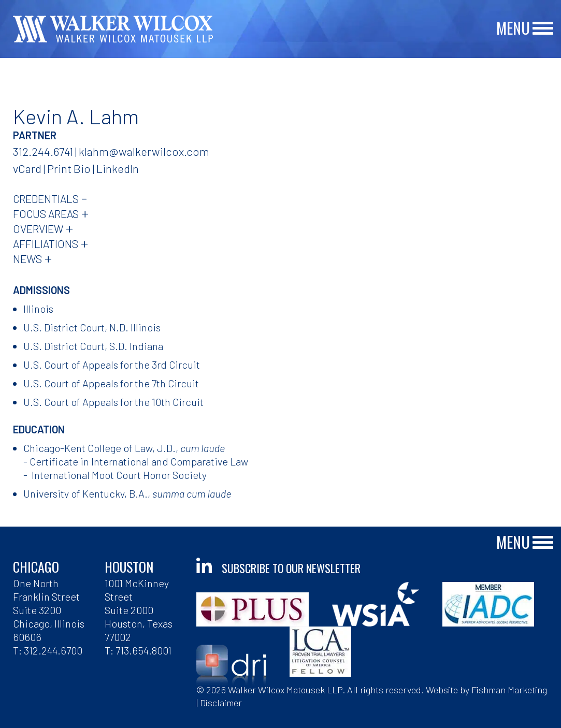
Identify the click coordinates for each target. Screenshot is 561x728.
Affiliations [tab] (46, 244)
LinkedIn (118, 168)
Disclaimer (221, 703)
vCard (27, 168)
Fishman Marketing (509, 690)
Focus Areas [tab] (46, 214)
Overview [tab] (38, 229)
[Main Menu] (543, 29)
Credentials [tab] (46, 199)
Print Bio (69, 168)
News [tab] (27, 259)
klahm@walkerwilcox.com (144, 151)
